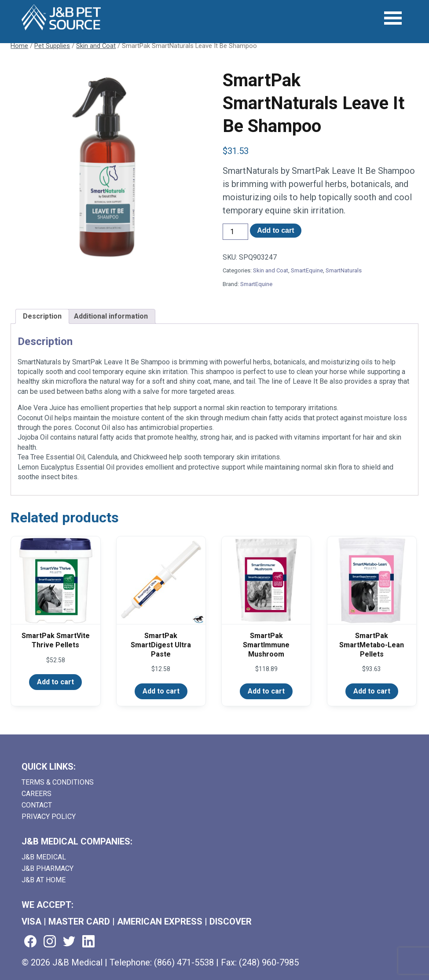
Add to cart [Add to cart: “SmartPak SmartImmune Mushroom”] (266, 691)
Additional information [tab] (111, 316)
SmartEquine (307, 270)
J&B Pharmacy (48, 868)
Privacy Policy (49, 817)
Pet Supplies (52, 46)
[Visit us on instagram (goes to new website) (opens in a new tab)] (50, 942)
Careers (37, 794)
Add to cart (275, 230)
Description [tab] (42, 316)
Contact (37, 805)
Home (19, 46)
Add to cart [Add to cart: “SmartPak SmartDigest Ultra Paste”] (161, 691)
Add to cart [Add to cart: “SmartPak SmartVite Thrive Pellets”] (55, 682)
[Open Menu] (393, 18)
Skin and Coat (96, 46)
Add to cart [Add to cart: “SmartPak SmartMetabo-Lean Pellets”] (372, 691)
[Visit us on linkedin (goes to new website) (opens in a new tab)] (88, 942)
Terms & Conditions (58, 782)
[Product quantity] (235, 232)
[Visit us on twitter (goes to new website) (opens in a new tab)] (69, 942)
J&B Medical (44, 857)
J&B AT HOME (44, 880)
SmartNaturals (344, 270)
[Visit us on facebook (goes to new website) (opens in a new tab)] (30, 942)
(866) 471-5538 (184, 962)
